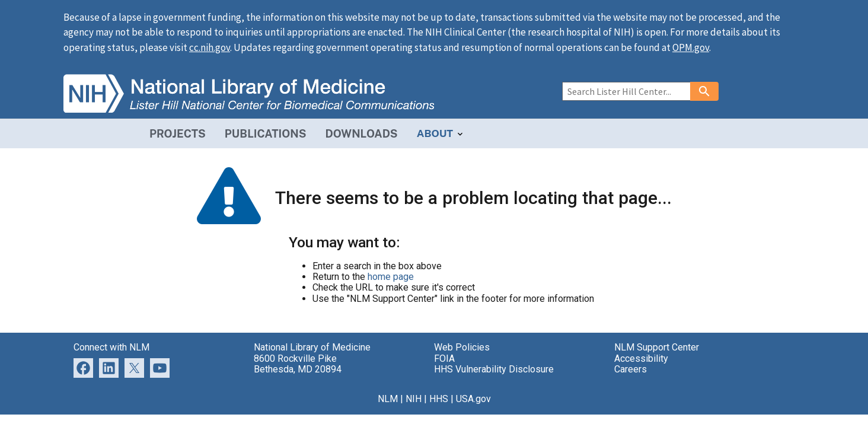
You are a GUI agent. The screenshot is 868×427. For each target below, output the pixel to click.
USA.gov (473, 399)
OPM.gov (691, 47)
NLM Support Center (657, 347)
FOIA (444, 359)
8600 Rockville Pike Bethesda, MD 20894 (298, 364)
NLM (388, 399)
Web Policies (462, 347)
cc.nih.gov (210, 47)
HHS (439, 399)
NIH (414, 399)
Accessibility (641, 359)
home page (391, 277)
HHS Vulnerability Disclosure (494, 369)
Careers (631, 369)
